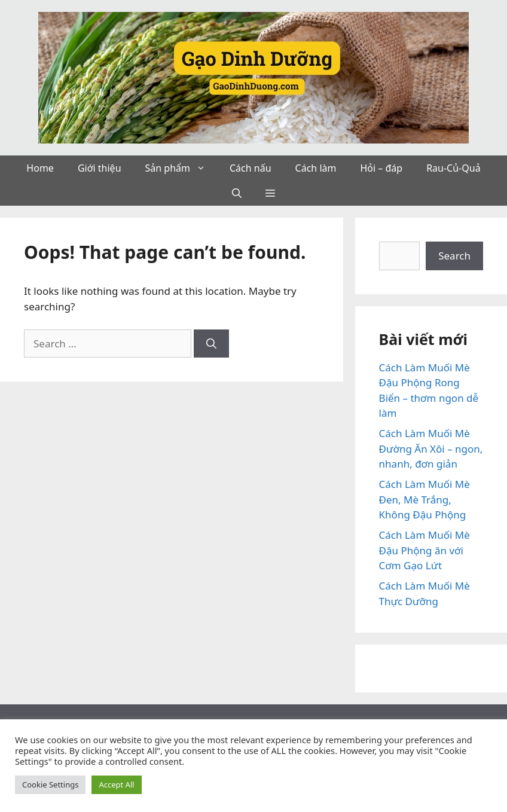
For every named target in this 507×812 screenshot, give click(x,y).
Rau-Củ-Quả (453, 168)
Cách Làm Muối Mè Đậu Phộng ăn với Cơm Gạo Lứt (424, 550)
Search (454, 256)
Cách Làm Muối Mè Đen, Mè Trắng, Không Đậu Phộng (424, 499)
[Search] (211, 344)
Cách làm (316, 168)
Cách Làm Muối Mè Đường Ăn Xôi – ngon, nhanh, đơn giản (431, 448)
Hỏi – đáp (381, 168)
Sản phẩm (181, 168)
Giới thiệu (100, 168)
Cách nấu (251, 168)
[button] (204, 168)
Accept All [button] (116, 784)
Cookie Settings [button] (50, 784)
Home (40, 168)
